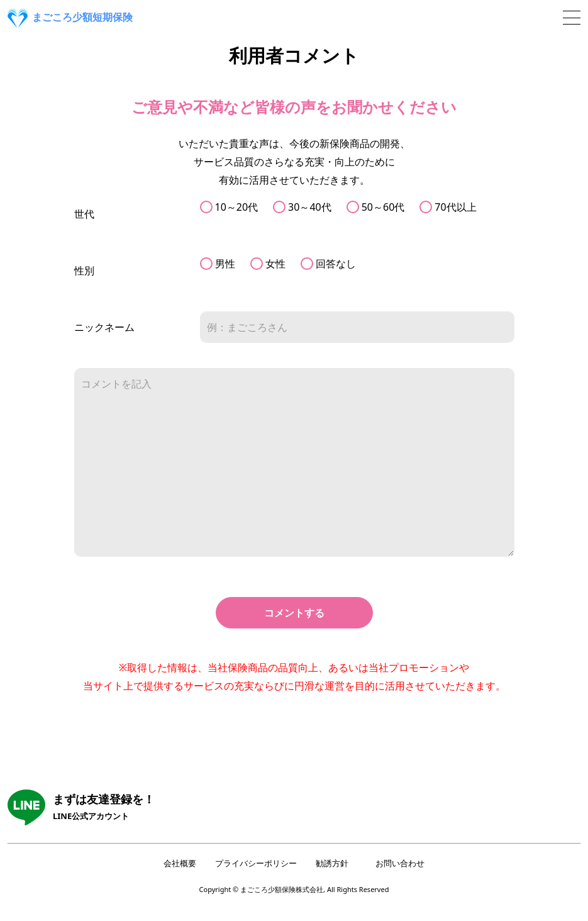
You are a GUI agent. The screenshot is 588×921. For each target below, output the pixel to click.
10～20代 (237, 207)
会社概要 (180, 863)
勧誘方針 (332, 863)
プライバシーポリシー (256, 863)
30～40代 (310, 207)
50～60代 (383, 207)
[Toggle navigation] (572, 18)
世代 (84, 214)
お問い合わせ (400, 863)
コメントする (294, 613)
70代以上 (455, 207)
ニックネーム (104, 327)
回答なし (336, 264)
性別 (84, 271)
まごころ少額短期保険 (70, 18)
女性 (275, 264)
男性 (225, 264)
